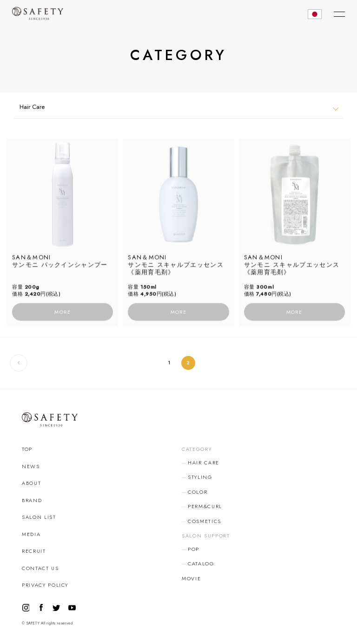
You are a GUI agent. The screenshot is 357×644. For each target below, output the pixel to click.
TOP (27, 449)
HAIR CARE (204, 463)
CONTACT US (40, 568)
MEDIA (31, 534)
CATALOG (201, 563)
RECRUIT (34, 551)
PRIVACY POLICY (45, 585)
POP (194, 549)
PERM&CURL (205, 506)
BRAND (32, 500)
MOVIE (191, 578)
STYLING (200, 477)
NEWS (31, 466)
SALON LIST (39, 517)
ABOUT (31, 483)
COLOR (198, 492)
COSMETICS (205, 521)
